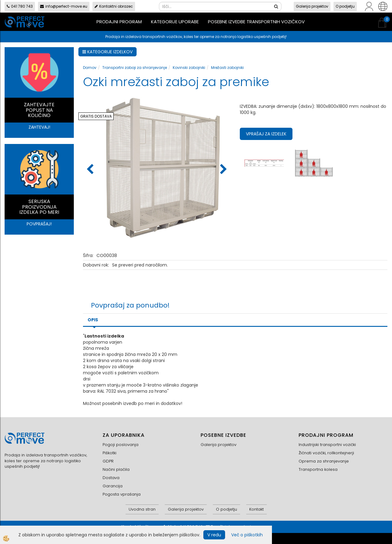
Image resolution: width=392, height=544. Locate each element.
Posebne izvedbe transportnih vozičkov (256, 22)
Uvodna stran (142, 509)
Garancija (113, 486)
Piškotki (109, 453)
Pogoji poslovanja (121, 445)
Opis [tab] (93, 320)
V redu (214, 535)
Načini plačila (116, 469)
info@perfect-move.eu (64, 6)
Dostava (111, 478)
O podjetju (345, 6)
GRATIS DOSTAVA (96, 116)
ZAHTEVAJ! (39, 127)
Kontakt (256, 509)
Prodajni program (119, 22)
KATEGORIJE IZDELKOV (107, 52)
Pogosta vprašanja (122, 494)
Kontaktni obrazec (114, 6)
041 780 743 (20, 6)
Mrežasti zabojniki (227, 68)
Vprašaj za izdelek (266, 134)
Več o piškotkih (247, 535)
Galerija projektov (312, 6)
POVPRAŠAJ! (39, 224)
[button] (223, 170)
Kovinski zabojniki (189, 68)
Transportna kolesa (318, 469)
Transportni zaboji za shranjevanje (135, 68)
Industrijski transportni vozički (327, 445)
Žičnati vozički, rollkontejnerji (326, 453)
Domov (90, 68)
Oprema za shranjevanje (324, 461)
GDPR (108, 461)
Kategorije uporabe (175, 22)
